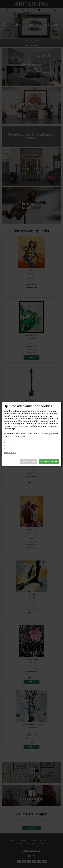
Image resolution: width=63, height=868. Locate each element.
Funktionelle (10, 446)
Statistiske (9, 449)
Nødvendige (10, 440)
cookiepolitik (21, 426)
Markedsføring (11, 443)
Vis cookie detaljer (10, 453)
